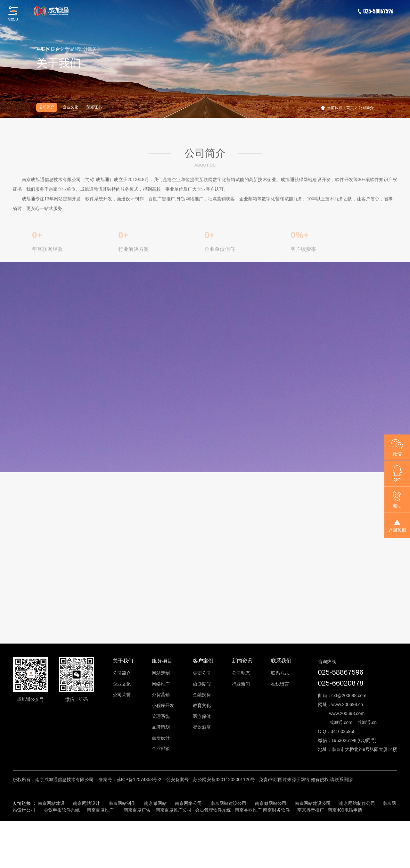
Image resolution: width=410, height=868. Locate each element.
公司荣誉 (122, 742)
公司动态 (241, 720)
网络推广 (161, 731)
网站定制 (161, 720)
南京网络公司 (188, 850)
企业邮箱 (161, 796)
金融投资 (202, 742)
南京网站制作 (122, 850)
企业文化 (70, 107)
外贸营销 (161, 742)
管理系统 (161, 763)
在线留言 (280, 731)
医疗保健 (202, 763)
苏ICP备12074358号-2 (139, 826)
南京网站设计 (86, 850)
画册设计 (161, 785)
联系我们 (281, 708)
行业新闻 (241, 731)
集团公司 (202, 720)
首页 (350, 108)
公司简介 (47, 107)
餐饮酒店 (202, 774)
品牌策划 (161, 774)
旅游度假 (202, 731)
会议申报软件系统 (62, 857)
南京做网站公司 (271, 850)
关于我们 (123, 708)
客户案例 (203, 708)
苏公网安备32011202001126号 (224, 826)
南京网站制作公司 (357, 850)
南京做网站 (155, 850)
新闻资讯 (242, 708)
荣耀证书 (94, 107)
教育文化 (202, 753)
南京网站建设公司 (228, 850)
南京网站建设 (51, 850)
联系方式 (280, 720)
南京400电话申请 (345, 857)
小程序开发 (163, 753)
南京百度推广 (100, 857)
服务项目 (162, 708)
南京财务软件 (276, 857)
